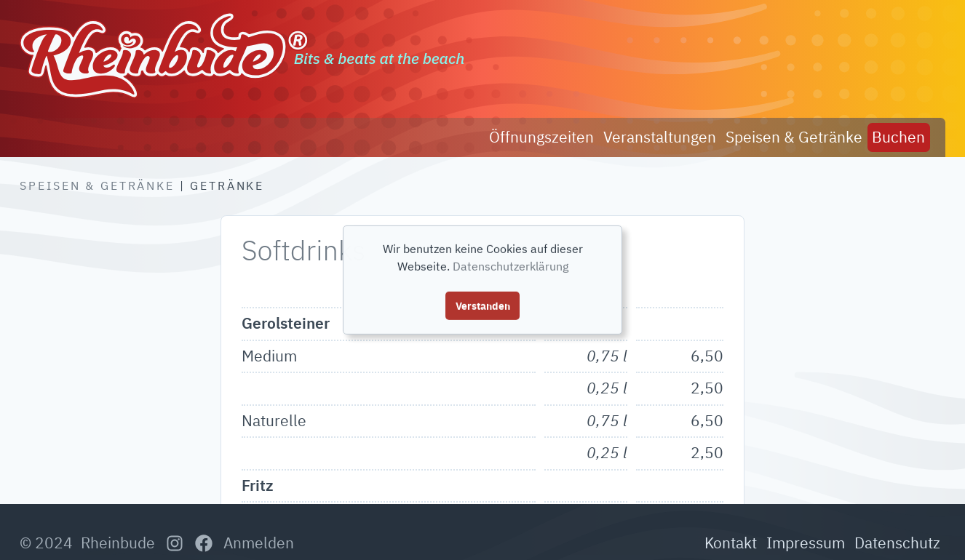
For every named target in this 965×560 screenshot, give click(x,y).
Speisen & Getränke (97, 185)
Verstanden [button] (483, 305)
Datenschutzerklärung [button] (511, 266)
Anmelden (259, 543)
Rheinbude (118, 543)
